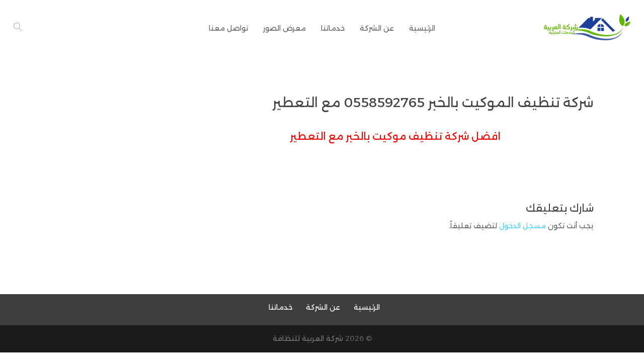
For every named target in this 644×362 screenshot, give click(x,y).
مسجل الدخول (522, 226)
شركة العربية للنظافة (308, 338)
